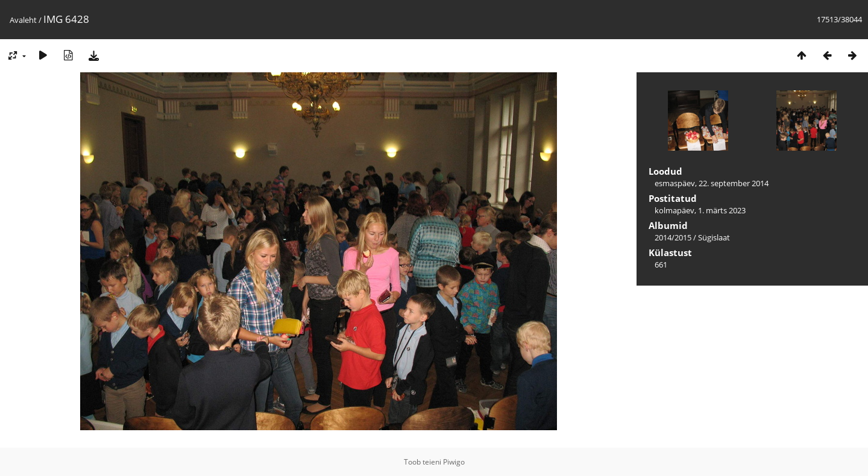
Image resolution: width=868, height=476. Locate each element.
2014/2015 (673, 237)
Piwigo (454, 462)
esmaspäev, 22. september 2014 (712, 183)
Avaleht (23, 20)
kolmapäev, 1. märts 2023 (700, 210)
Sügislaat (714, 237)
